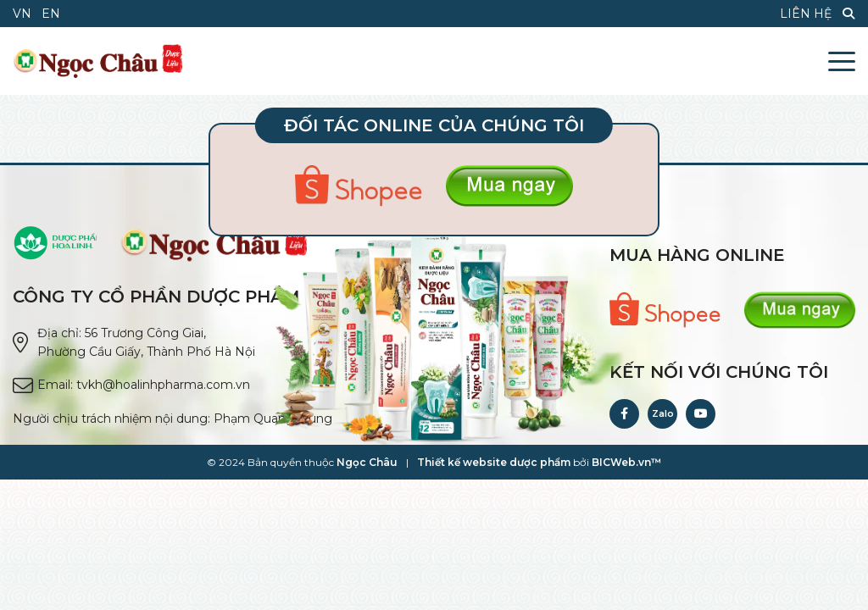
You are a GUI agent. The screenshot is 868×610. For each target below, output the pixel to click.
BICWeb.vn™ (626, 462)
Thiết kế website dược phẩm (494, 462)
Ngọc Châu (367, 462)
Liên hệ (806, 14)
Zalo (663, 413)
